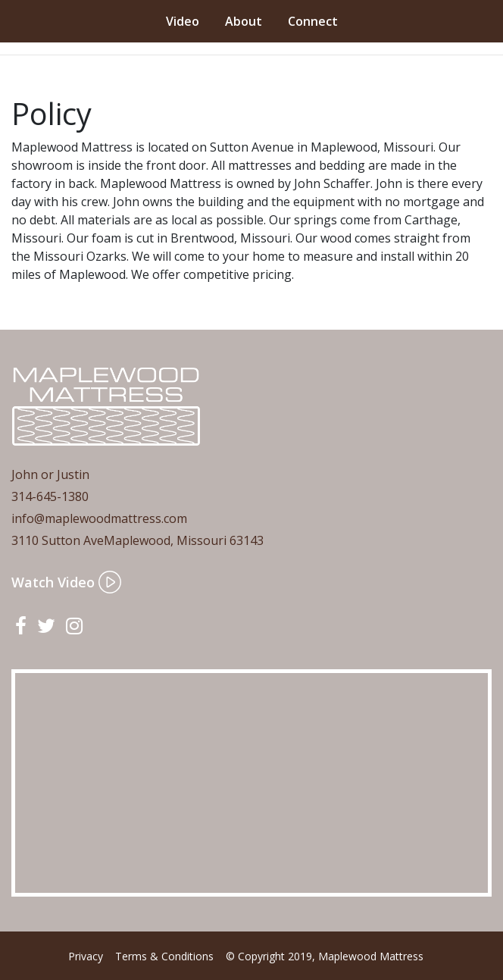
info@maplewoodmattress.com (99, 518)
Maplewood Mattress (371, 956)
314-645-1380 (50, 496)
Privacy (86, 956)
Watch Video (66, 582)
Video (183, 21)
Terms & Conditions (164, 956)
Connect (313, 21)
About (244, 21)
